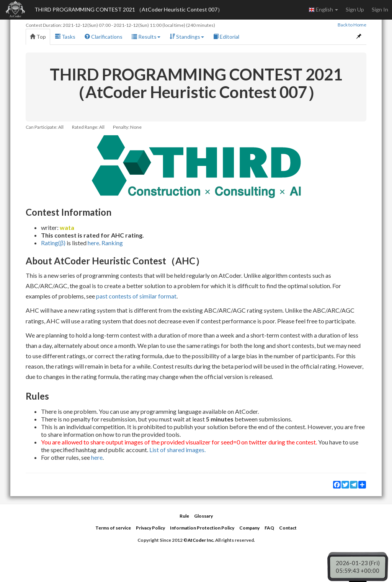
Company (249, 528)
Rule (184, 516)
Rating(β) (53, 243)
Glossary (203, 516)
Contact (288, 528)
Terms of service (113, 528)
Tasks (65, 37)
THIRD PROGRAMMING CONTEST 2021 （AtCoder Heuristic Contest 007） (129, 9)
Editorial (226, 37)
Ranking (112, 243)
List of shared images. (177, 450)
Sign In (380, 9)
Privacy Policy (150, 528)
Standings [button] (187, 37)
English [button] (323, 10)
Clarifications (104, 37)
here (93, 243)
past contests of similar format (136, 296)
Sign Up (355, 9)
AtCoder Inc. (201, 540)
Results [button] (146, 37)
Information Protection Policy (202, 528)
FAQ (269, 528)
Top (38, 37)
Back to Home (352, 25)
